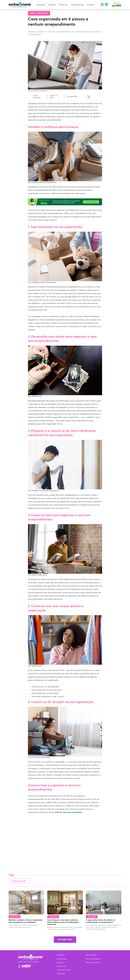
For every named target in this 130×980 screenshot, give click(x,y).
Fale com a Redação (93, 963)
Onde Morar (91, 5)
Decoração (52, 5)
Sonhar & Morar (20, 3)
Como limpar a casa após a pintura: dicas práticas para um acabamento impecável (63, 922)
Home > (34, 13)
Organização (19, 881)
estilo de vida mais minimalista (68, 812)
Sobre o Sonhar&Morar (93, 959)
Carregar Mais (65, 940)
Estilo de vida (63, 5)
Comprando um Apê (77, 5)
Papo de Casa (41, 5)
